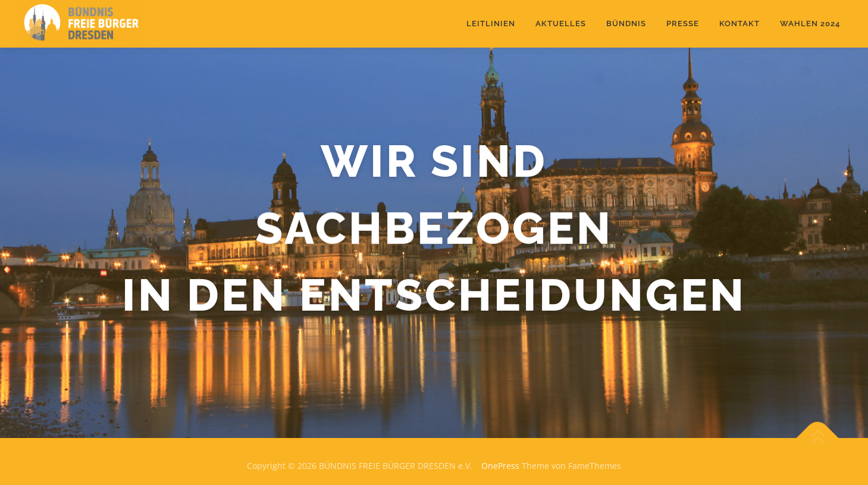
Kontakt (739, 24)
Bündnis (626, 24)
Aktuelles (561, 24)
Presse (683, 24)
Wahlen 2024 (810, 24)
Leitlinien (491, 24)
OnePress (500, 466)
